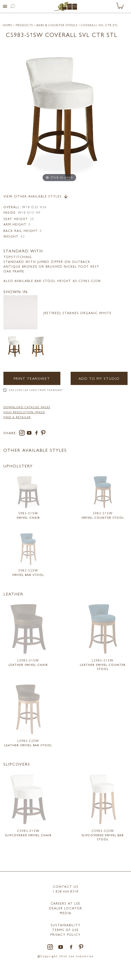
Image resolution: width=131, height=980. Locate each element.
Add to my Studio (99, 378)
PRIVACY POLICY (65, 934)
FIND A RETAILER (17, 417)
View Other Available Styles (36, 197)
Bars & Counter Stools (57, 25)
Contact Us (66, 886)
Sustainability (66, 925)
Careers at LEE (65, 903)
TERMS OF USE (65, 930)
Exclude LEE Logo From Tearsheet (36, 390)
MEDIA (65, 913)
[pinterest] (43, 434)
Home (8, 25)
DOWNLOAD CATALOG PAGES (27, 407)
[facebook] (37, 434)
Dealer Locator (66, 908)
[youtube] (30, 434)
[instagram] (23, 434)
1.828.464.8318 (66, 891)
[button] (5, 6)
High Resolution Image (24, 412)
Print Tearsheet (32, 378)
